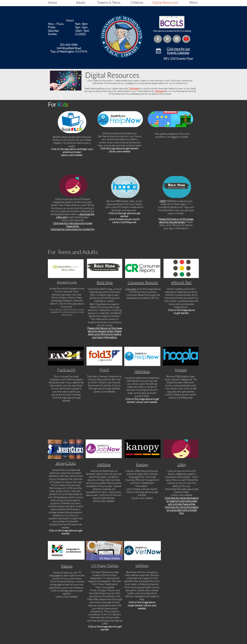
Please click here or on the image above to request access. (176, 221)
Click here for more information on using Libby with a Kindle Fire (182, 510)
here (174, 137)
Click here (134, 88)
